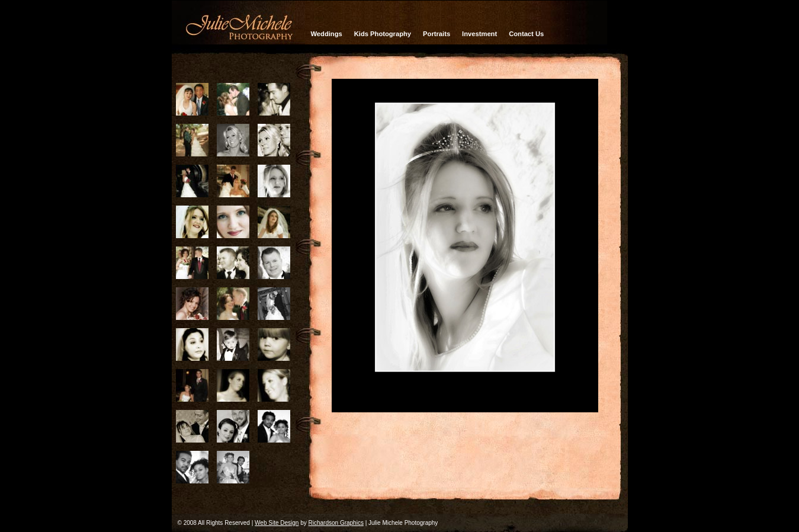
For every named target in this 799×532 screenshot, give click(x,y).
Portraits (437, 34)
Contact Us (526, 34)
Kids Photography (383, 34)
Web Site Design (277, 523)
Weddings (327, 34)
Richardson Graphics (336, 523)
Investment (479, 34)
